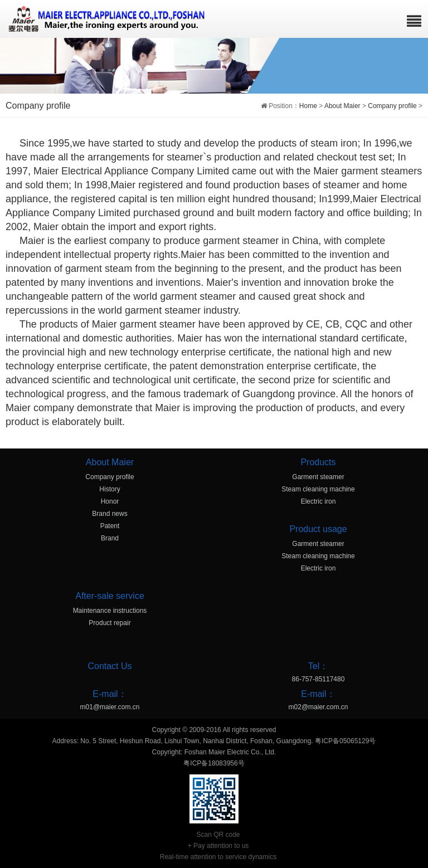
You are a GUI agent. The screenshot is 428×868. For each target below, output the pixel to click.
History (110, 489)
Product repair (110, 623)
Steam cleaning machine (318, 489)
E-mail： (110, 694)
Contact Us (110, 666)
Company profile (392, 106)
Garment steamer (318, 477)
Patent (110, 526)
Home (308, 106)
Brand (110, 538)
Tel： (318, 666)
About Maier (342, 106)
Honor (110, 501)
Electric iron (318, 501)
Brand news (110, 514)
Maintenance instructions (110, 611)
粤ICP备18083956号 (214, 763)
